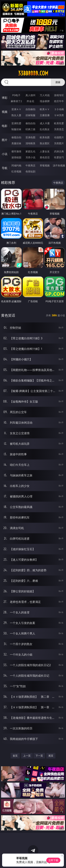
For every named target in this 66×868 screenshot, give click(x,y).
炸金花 (30, 101)
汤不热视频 (59, 165)
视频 (5, 112)
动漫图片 (59, 137)
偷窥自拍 (16, 137)
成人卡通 (45, 123)
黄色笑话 (45, 157)
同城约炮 (16, 165)
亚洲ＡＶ (16, 109)
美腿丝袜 (16, 143)
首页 (15, 756)
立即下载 (53, 860)
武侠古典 (59, 151)
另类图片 (59, 143)
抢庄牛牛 (59, 101)
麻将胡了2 (16, 101)
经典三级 (30, 129)
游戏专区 (59, 95)
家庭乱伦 (30, 151)
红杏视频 (16, 171)
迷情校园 (16, 157)
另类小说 (30, 157)
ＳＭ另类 (59, 115)
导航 (5, 168)
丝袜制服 (30, 115)
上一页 (27, 756)
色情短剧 (30, 171)
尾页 (51, 756)
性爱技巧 (59, 157)
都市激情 (16, 151)
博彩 (5, 98)
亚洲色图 (30, 137)
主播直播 (45, 115)
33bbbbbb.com (33, 73)
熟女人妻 (16, 115)
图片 (5, 140)
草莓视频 (45, 165)
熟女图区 (45, 143)
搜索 (58, 82)
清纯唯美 (30, 143)
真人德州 (30, 95)
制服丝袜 (16, 129)
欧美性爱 (59, 123)
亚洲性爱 (16, 123)
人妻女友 (45, 151)
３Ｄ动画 (59, 109)
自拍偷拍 (30, 109)
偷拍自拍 (30, 123)
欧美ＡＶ (45, 109)
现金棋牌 (45, 101)
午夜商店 (30, 165)
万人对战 (45, 95)
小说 (5, 154)
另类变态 (59, 129)
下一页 (39, 756)
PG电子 (16, 95)
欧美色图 (45, 137)
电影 (5, 126)
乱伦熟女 (45, 129)
